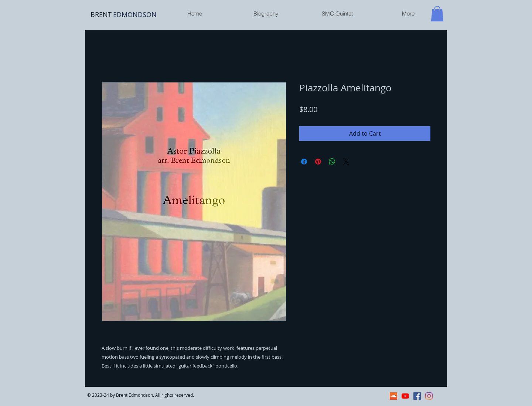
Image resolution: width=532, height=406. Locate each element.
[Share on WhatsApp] (332, 162)
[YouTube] (405, 396)
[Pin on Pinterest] (318, 162)
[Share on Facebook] (304, 162)
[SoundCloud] (393, 396)
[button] (437, 14)
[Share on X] (346, 162)
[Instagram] (429, 396)
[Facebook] (417, 396)
